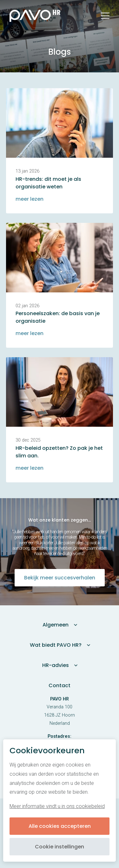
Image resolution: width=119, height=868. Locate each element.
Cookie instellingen (60, 847)
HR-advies (56, 665)
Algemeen (56, 625)
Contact (60, 685)
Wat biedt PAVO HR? (56, 645)
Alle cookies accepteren (60, 826)
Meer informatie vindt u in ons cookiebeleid (57, 806)
